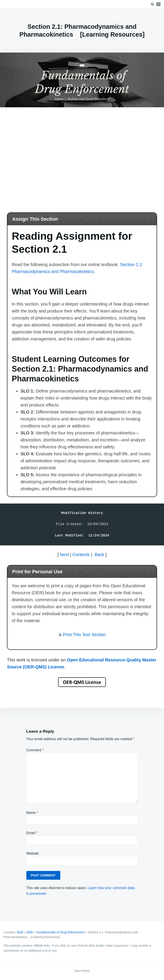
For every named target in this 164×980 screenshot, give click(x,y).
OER (30, 932)
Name (32, 813)
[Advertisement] (82, 154)
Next (64, 555)
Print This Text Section (84, 635)
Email (32, 833)
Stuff (20, 932)
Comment (35, 750)
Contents (81, 555)
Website (33, 853)
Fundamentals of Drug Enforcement (61, 932)
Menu (158, 4)
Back (99, 555)
